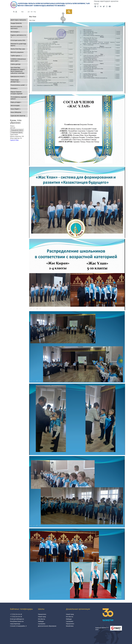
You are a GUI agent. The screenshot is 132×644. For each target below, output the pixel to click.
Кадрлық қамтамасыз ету (18, 36)
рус (29, 12)
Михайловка (70, 626)
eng (35, 12)
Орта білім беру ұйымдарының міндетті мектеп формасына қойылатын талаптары (18, 70)
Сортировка (42, 624)
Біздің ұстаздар (16, 102)
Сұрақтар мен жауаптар (18, 116)
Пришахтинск (42, 614)
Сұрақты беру (14, 140)
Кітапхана (14, 88)
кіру (22, 12)
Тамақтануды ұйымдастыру (15, 81)
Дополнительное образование (47, 626)
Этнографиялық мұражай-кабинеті (19, 98)
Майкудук (41, 621)
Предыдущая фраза (17, 130)
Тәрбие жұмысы (16, 56)
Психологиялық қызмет (19, 85)
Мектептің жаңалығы (17, 52)
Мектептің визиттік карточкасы (16, 27)
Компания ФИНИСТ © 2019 (102, 629)
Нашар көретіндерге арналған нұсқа (106, 2)
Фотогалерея (15, 32)
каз (32, 12)
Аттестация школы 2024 (18, 40)
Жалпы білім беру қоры (18, 49)
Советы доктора (16, 64)
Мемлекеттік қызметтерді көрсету (18, 45)
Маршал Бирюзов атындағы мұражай (16, 93)
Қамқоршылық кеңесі (18, 76)
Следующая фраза (17, 132)
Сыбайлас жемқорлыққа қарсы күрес (18, 60)
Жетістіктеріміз (15, 106)
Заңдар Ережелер (16, 23)
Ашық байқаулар (16, 112)
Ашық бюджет (15, 109)
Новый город (42, 617)
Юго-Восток (42, 619)
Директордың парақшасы (18, 20)
